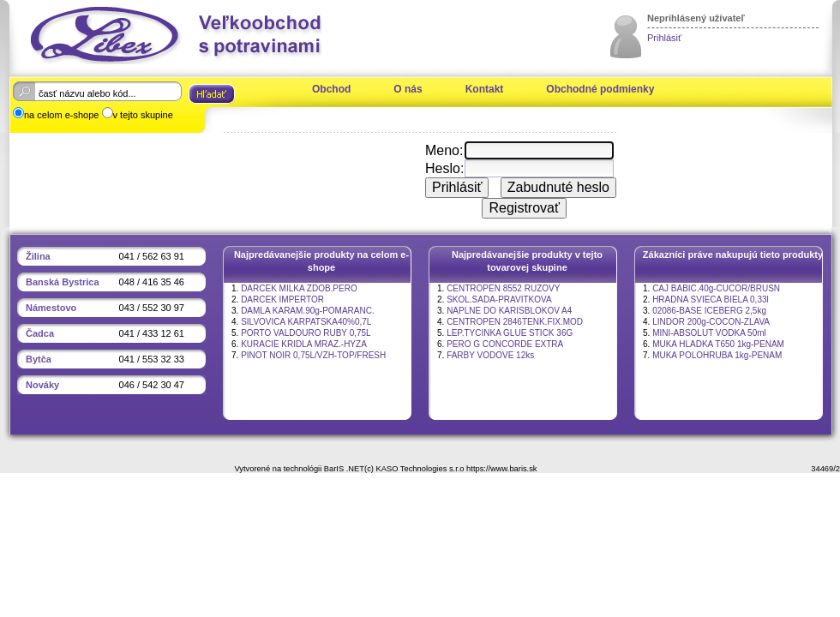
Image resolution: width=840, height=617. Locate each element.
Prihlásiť (664, 38)
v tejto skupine (143, 115)
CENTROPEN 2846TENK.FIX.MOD (515, 322)
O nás (408, 89)
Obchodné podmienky (600, 89)
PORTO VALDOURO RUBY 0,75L (306, 333)
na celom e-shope (61, 115)
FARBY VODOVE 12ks (490, 355)
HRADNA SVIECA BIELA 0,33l (711, 300)
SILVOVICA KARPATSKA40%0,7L (306, 322)
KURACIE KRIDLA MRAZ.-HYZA (304, 344)
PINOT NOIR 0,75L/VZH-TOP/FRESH (313, 355)
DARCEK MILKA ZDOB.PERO (299, 288)
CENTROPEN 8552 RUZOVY (503, 288)
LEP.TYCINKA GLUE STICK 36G (510, 333)
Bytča (39, 359)
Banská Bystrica (63, 282)
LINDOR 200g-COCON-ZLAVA (711, 322)
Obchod (331, 89)
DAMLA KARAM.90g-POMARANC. (308, 311)
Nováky (42, 385)
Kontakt (485, 89)
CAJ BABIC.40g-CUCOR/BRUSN (716, 288)
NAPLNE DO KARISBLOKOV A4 (509, 311)
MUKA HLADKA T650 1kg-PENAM (718, 344)
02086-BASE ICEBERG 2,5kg (709, 311)
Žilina (38, 256)
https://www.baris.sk (501, 469)
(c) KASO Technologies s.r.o (414, 469)
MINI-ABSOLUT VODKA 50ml (709, 333)
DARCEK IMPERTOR (282, 300)
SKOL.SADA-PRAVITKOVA (499, 300)
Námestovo (51, 308)
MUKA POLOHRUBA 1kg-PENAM (717, 355)
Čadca (40, 333)
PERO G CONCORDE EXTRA (505, 344)
